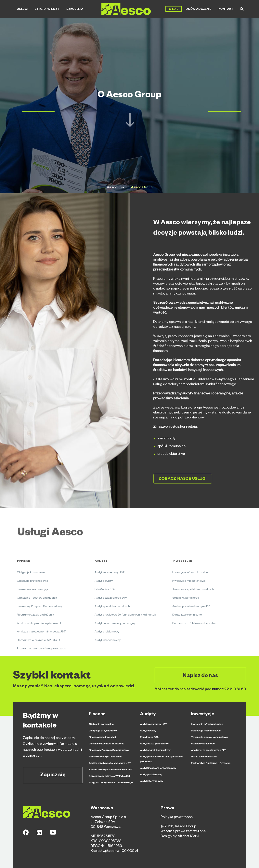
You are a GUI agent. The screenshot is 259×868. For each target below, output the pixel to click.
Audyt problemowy (151, 775)
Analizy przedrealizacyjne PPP (209, 751)
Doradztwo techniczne (204, 757)
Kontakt (226, 9)
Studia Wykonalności (203, 744)
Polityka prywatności (177, 817)
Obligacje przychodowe (103, 731)
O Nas (174, 9)
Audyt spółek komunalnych (156, 751)
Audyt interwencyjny (152, 781)
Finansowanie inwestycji (103, 738)
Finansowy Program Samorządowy (109, 751)
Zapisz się (53, 776)
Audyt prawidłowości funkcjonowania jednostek (161, 759)
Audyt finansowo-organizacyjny (158, 768)
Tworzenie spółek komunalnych (209, 738)
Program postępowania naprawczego (111, 783)
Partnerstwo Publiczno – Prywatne (211, 764)
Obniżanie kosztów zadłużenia (106, 744)
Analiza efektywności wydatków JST (110, 764)
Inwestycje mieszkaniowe (206, 731)
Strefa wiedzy (47, 9)
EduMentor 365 (149, 738)
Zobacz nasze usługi (187, 478)
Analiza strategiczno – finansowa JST (111, 770)
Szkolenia (75, 9)
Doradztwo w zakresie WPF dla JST (110, 776)
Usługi (22, 9)
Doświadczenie (198, 9)
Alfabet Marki (188, 837)
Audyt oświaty (148, 731)
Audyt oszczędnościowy (154, 744)
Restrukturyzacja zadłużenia (105, 757)
